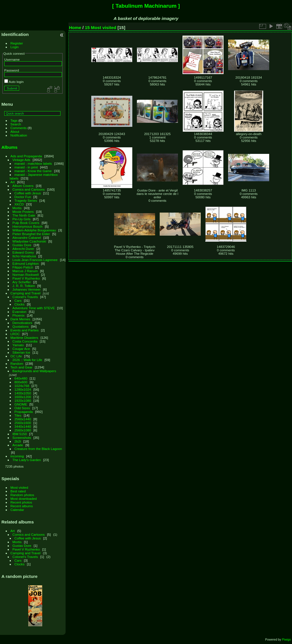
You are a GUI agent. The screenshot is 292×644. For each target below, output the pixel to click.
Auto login (14, 82)
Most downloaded (24, 499)
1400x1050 (23, 393)
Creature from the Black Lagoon (38, 449)
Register (17, 43)
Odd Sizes (22, 408)
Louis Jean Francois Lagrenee (35, 260)
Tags (14, 120)
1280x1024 (23, 389)
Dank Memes (20, 319)
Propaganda (24, 412)
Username (12, 59)
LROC (15, 334)
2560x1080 (23, 430)
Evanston (20, 312)
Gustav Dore (22, 245)
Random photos (22, 495)
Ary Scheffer (22, 282)
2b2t (18, 441)
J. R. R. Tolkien (24, 286)
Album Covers (23, 186)
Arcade (18, 445)
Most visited (19, 487)
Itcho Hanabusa (24, 256)
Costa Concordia (25, 341)
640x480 (21, 378)
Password (12, 70)
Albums (9, 147)
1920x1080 (23, 401)
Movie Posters (23, 212)
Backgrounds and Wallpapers (34, 371)
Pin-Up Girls (22, 219)
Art (13, 182)
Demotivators (22, 323)
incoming (17, 456)
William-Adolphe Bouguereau (34, 230)
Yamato (18, 345)
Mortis (17, 208)
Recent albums (22, 506)
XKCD (19, 204)
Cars (18, 300)
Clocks (20, 304)
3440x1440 (23, 426)
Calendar (17, 510)
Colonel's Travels (25, 297)
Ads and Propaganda (26, 156)
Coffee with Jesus (28, 193)
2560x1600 (23, 423)
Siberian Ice (21, 352)
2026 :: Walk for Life (27, 360)
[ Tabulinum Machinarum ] (146, 6)
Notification (19, 135)
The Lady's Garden (27, 460)
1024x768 (22, 386)
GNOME (21, 404)
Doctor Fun (23, 197)
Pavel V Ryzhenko (26, 278)
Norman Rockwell (26, 275)
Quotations (21, 326)
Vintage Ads (22, 160)
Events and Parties (25, 330)
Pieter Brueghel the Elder (31, 234)
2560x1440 (23, 419)
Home (75, 27)
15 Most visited (101, 27)
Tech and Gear (22, 367)
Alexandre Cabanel (27, 238)
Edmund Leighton (26, 263)
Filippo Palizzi (23, 267)
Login (15, 47)
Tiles (18, 415)
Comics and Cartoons (29, 189)
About (15, 132)
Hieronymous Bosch (28, 226)
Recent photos (21, 502)
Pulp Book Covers (26, 223)
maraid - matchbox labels (33, 163)
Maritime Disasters (24, 338)
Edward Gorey (23, 252)
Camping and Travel (26, 293)
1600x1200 (23, 397)
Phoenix (19, 315)
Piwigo (286, 639)
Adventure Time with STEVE (34, 308)
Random (17, 363)
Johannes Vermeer (27, 289)
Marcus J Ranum (25, 271)
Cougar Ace (21, 349)
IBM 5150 (20, 434)
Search (16, 124)
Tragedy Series (26, 200)
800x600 (21, 382)
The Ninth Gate (24, 215)
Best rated (18, 491)
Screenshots (22, 438)
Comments (19, 128)
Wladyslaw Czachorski (29, 241)
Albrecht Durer (23, 249)
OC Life (16, 356)
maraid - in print (26, 167)
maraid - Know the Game (33, 171)
